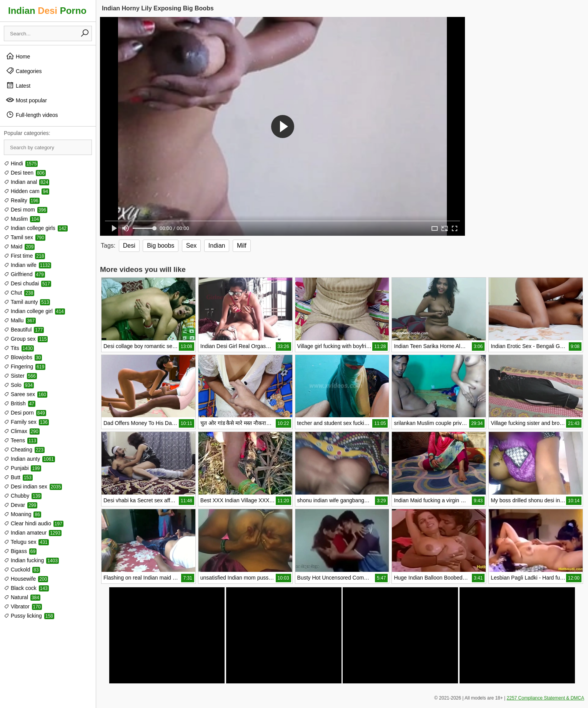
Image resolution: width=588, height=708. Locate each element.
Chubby (23, 496)
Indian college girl (34, 311)
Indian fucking (31, 560)
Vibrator (23, 606)
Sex (192, 246)
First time (24, 256)
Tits (19, 348)
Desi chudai (27, 283)
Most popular (26, 100)
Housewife (26, 579)
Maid (19, 247)
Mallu (20, 320)
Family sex (26, 422)
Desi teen (25, 173)
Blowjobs (23, 357)
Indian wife (27, 265)
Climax (22, 431)
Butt (18, 477)
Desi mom (26, 210)
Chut (19, 293)
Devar (21, 505)
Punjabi (22, 468)
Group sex (26, 339)
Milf (242, 246)
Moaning (22, 514)
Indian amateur (33, 533)
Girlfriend (24, 274)
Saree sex (26, 394)
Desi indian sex (33, 486)
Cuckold (22, 570)
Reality (22, 200)
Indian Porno (47, 11)
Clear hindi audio (34, 523)
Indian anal (27, 182)
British (20, 403)
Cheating (24, 450)
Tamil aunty (27, 302)
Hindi (21, 163)
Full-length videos (32, 115)
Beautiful (24, 330)
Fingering (25, 366)
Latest (18, 85)
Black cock (26, 588)
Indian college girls (36, 228)
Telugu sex (26, 542)
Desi (129, 246)
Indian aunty (29, 459)
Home (18, 56)
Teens (21, 440)
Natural (22, 597)
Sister (20, 376)
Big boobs (161, 246)
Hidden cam (27, 191)
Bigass (20, 551)
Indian (217, 246)
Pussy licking (29, 616)
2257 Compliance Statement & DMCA (546, 698)
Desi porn (25, 413)
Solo (19, 385)
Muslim (22, 219)
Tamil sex (25, 237)
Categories (24, 71)
